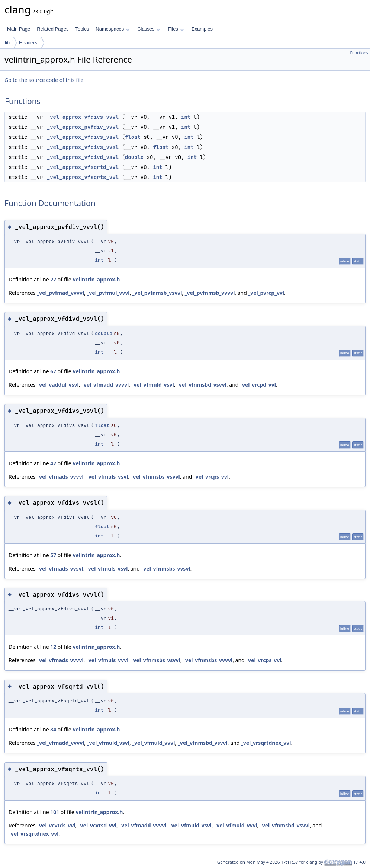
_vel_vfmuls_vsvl (107, 477)
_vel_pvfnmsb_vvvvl (210, 293)
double (134, 157)
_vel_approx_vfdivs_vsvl (83, 137)
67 (53, 371)
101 (55, 812)
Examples (202, 29)
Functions (359, 53)
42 (53, 463)
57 (53, 555)
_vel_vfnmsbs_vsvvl (155, 477)
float (133, 137)
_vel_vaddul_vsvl (58, 385)
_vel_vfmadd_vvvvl (105, 385)
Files (176, 29)
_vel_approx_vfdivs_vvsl (83, 147)
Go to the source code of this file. (45, 80)
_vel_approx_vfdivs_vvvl (83, 117)
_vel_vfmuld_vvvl (153, 743)
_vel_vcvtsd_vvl (97, 825)
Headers (28, 43)
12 (53, 647)
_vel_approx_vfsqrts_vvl (83, 177)
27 (53, 279)
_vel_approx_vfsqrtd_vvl (83, 167)
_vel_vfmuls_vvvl (107, 660)
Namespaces (112, 29)
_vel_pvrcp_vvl (266, 293)
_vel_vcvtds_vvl (56, 825)
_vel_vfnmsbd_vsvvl (202, 385)
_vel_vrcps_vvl (211, 477)
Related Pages (53, 29)
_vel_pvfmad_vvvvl (60, 293)
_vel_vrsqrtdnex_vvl (266, 743)
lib (7, 43)
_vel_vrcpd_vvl (258, 385)
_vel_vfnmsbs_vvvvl (208, 660)
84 (53, 729)
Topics (82, 29)
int (186, 117)
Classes (149, 29)
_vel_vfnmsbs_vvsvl (166, 569)
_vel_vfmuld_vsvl (153, 385)
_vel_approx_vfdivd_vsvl (83, 157)
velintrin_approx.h (96, 279)
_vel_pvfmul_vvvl (108, 293)
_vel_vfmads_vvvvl (60, 477)
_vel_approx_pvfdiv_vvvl (83, 127)
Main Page (19, 29)
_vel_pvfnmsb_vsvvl (157, 293)
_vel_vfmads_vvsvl (60, 569)
